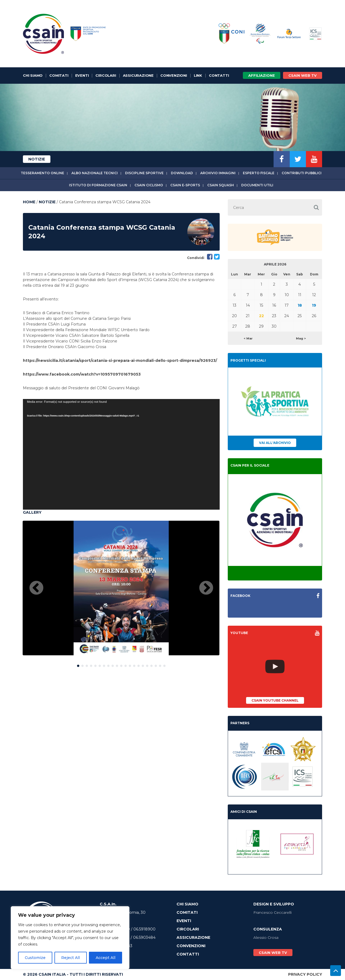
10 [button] (117, 665)
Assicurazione (138, 75)
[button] (316, 207)
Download (182, 173)
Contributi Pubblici (302, 173)
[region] (70, 938)
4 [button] (91, 665)
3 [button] (87, 665)
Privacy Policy (305, 974)
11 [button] (121, 665)
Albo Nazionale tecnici (95, 173)
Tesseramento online (42, 173)
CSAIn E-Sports (185, 185)
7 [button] (104, 665)
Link (198, 75)
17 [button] (147, 665)
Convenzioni (174, 75)
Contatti (219, 75)
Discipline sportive (144, 173)
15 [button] (139, 665)
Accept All (106, 958)
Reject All (70, 958)
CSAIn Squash (221, 185)
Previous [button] (36, 588)
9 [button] (113, 665)
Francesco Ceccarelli (272, 912)
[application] (121, 454)
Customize (35, 958)
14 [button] (134, 665)
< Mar (248, 338)
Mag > (301, 338)
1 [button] (78, 665)
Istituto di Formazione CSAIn (98, 185)
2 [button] (82, 665)
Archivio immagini (218, 173)
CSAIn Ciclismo (149, 185)
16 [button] (143, 665)
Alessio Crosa (266, 937)
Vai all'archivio (275, 443)
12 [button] (126, 665)
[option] (121, 588)
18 (300, 305)
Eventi (82, 75)
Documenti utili (257, 185)
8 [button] (108, 665)
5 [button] (95, 665)
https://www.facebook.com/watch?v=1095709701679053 (82, 374)
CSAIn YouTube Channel (275, 700)
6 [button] (100, 665)
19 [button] (156, 665)
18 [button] (151, 665)
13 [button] (130, 665)
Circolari (106, 75)
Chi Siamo (33, 75)
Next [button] (206, 588)
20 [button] (160, 665)
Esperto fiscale (259, 173)
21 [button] (164, 665)
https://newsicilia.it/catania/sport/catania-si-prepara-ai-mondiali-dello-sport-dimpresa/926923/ (120, 360)
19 (314, 305)
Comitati (59, 75)
